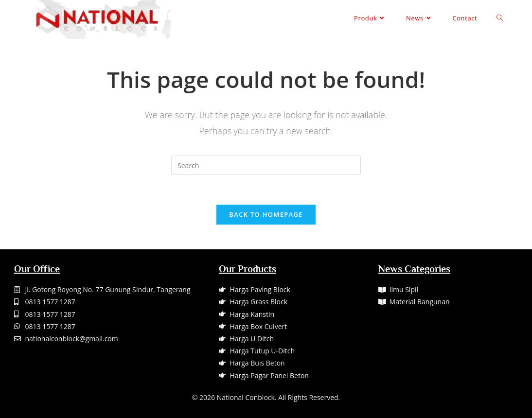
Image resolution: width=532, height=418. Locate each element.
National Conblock (246, 397)
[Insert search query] (266, 165)
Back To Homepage (266, 214)
